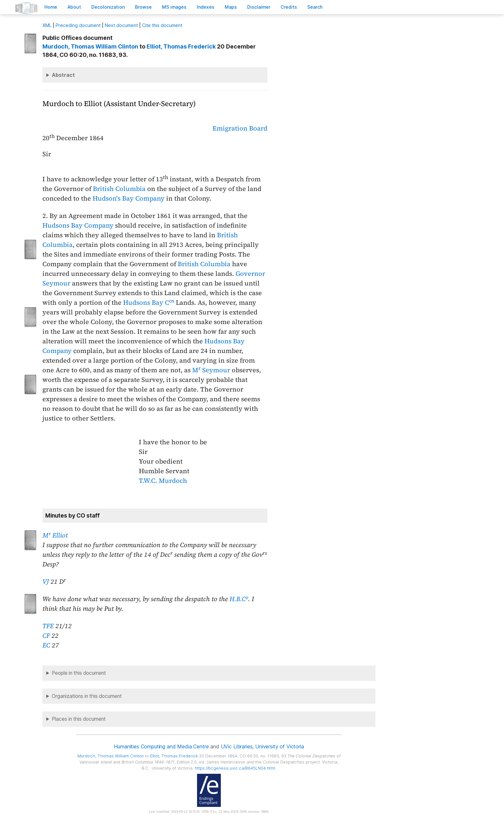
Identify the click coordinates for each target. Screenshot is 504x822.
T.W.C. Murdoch (163, 481)
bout (74, 7)
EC (46, 645)
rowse (143, 7)
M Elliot (55, 535)
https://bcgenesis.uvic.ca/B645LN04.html (235, 768)
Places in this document (79, 719)
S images (174, 7)
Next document (121, 25)
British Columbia (119, 189)
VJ (46, 582)
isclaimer (259, 7)
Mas (231, 7)
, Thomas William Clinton (90, 46)
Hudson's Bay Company (129, 198)
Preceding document (78, 25)
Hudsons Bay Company (78, 225)
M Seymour (211, 370)
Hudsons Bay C (149, 303)
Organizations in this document (87, 696)
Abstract (63, 75)
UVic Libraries (237, 746)
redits (289, 7)
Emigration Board (240, 128)
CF (46, 636)
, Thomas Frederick (181, 46)
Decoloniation (108, 7)
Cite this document (162, 25)
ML (47, 25)
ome (51, 7)
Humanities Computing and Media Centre (161, 746)
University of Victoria (279, 746)
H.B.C (239, 599)
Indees (206, 7)
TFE (48, 626)
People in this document (79, 673)
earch (315, 7)
